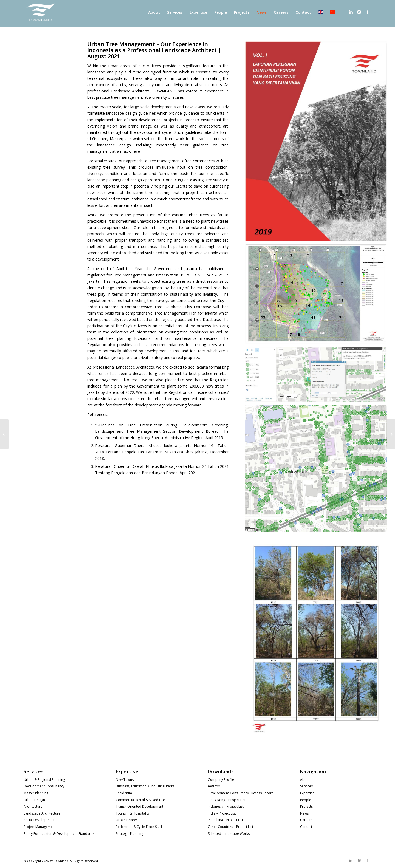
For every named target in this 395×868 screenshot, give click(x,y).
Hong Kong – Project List (227, 800)
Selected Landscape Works (229, 834)
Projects (306, 806)
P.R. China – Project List (226, 820)
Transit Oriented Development (139, 806)
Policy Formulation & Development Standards (59, 834)
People (306, 800)
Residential (124, 793)
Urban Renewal (128, 820)
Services (306, 786)
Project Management (40, 827)
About (305, 780)
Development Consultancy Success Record (241, 793)
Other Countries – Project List (231, 827)
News (304, 813)
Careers (306, 820)
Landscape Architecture (42, 813)
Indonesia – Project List (226, 806)
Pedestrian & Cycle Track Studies (141, 827)
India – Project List (222, 813)
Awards (214, 786)
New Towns (125, 780)
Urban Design (34, 800)
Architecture (33, 806)
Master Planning (36, 793)
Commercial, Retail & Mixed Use (140, 800)
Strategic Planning (129, 834)
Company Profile (221, 780)
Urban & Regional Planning (44, 780)
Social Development (39, 820)
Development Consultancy (44, 786)
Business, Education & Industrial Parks (145, 786)
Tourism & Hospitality (133, 813)
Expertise (307, 793)
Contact (306, 827)
